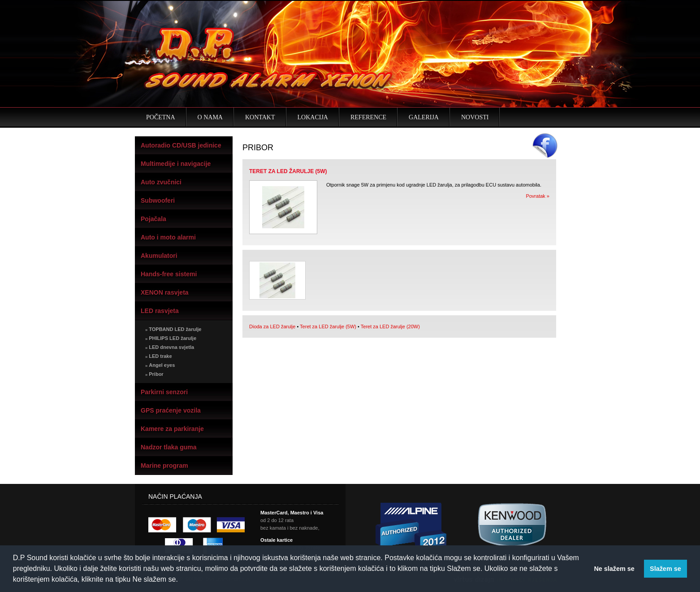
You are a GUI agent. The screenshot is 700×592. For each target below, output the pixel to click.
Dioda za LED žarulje (272, 326)
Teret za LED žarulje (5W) (328, 326)
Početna (161, 117)
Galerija (424, 117)
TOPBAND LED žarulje (173, 329)
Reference (368, 117)
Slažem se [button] (665, 569)
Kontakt (260, 117)
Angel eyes (160, 365)
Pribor (154, 374)
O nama (210, 117)
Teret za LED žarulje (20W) (390, 326)
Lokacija (313, 117)
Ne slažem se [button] (614, 569)
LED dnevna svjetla (170, 347)
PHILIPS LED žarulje (171, 338)
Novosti (475, 117)
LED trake (159, 356)
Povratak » (538, 196)
